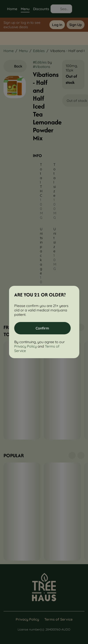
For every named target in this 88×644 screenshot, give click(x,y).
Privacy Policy (25, 346)
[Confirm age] (42, 328)
